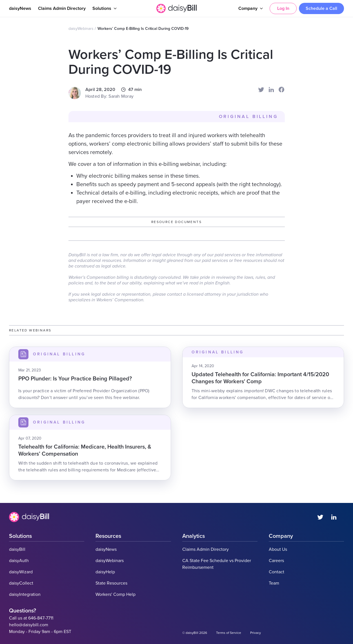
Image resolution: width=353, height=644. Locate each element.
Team (274, 583)
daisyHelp (105, 572)
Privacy (256, 633)
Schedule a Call (321, 8)
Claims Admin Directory (62, 8)
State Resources (111, 583)
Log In (283, 8)
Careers (276, 561)
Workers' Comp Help (116, 594)
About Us (278, 549)
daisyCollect (21, 583)
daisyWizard (21, 572)
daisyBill (17, 549)
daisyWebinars (81, 29)
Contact (277, 572)
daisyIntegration (25, 594)
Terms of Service (229, 633)
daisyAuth (19, 561)
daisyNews (20, 8)
